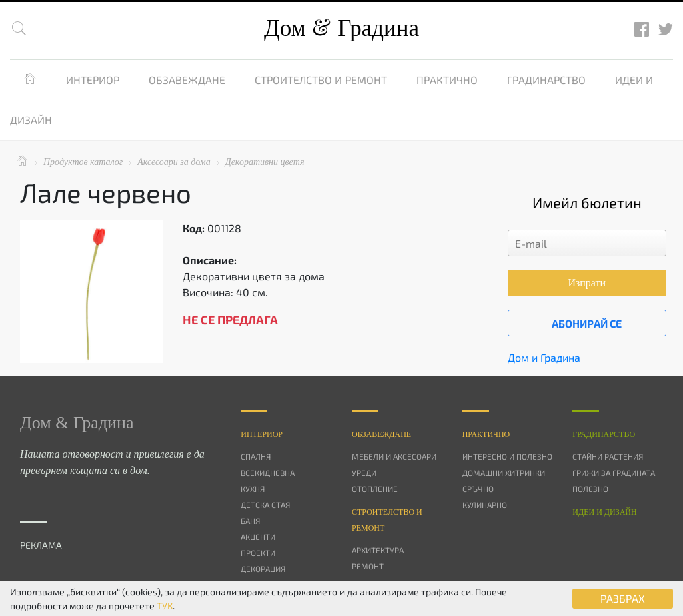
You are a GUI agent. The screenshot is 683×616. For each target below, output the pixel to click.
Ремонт (368, 566)
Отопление (375, 489)
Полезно (590, 489)
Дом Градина (341, 28)
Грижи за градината (614, 473)
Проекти (258, 553)
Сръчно (478, 489)
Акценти (258, 537)
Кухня (253, 489)
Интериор (93, 80)
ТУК (165, 606)
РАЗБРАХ (623, 598)
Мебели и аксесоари (394, 456)
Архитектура (378, 550)
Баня (250, 521)
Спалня (256, 456)
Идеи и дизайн (604, 512)
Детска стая (265, 505)
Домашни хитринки (504, 473)
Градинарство (546, 80)
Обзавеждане (187, 80)
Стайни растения (608, 456)
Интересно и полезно (507, 456)
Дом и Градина (544, 357)
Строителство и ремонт (321, 80)
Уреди (364, 473)
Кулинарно (485, 505)
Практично (447, 80)
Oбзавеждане (381, 434)
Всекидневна (268, 473)
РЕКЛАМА (41, 545)
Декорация (263, 569)
